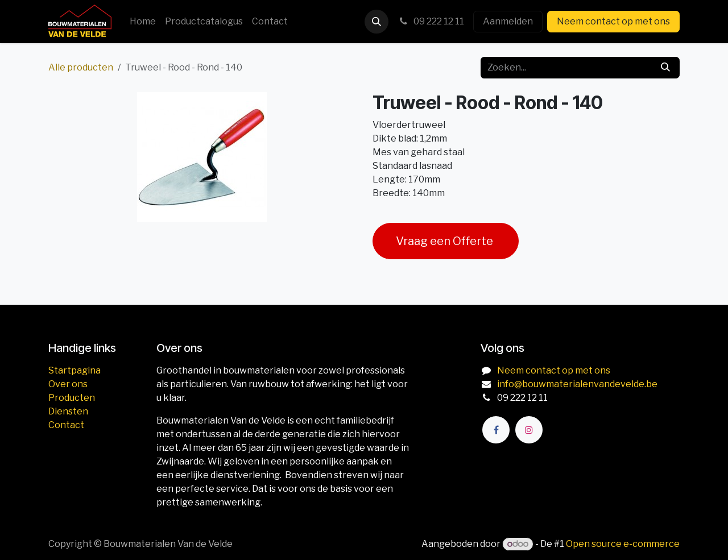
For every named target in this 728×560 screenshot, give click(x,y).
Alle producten (81, 67)
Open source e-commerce (623, 544)
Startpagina (75, 370)
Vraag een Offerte (446, 241)
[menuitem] (143, 22)
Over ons (68, 384)
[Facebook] (496, 430)
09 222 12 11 (431, 21)
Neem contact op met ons (613, 21)
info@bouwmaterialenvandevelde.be (577, 384)
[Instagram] (529, 430)
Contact (66, 425)
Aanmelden (508, 21)
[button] (377, 22)
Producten (72, 398)
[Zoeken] (665, 68)
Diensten (68, 411)
